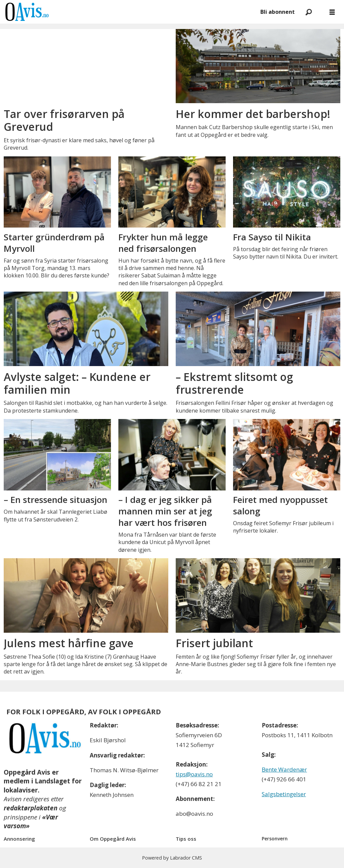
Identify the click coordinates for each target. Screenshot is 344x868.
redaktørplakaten (31, 808)
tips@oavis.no (194, 774)
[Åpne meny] (332, 12)
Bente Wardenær (284, 769)
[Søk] (309, 12)
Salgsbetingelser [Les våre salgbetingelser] (284, 794)
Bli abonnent (278, 12)
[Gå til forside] (27, 12)
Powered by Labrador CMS (172, 858)
